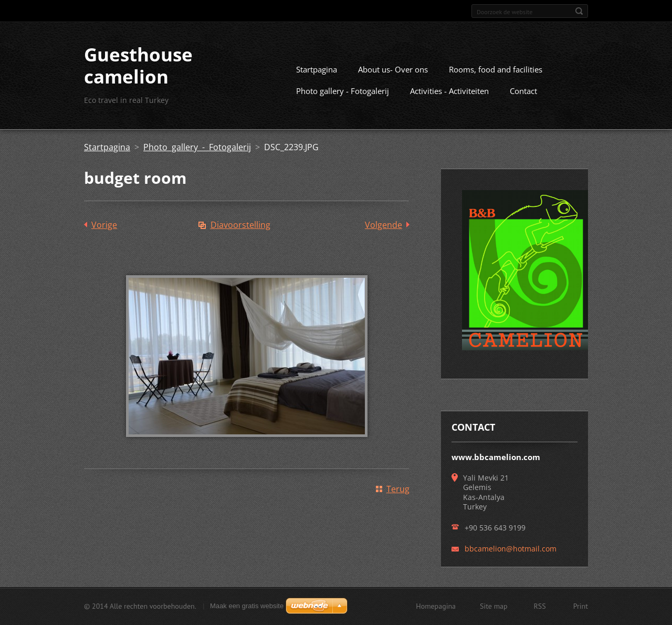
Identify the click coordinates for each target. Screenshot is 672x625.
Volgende (384, 225)
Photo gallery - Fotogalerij (343, 91)
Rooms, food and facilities (496, 69)
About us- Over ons (393, 69)
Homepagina (436, 606)
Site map (494, 606)
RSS (540, 606)
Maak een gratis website (247, 606)
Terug (398, 489)
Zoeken (579, 11)
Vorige (104, 225)
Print (581, 606)
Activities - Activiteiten (449, 91)
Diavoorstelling (240, 225)
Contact (523, 91)
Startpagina (317, 69)
